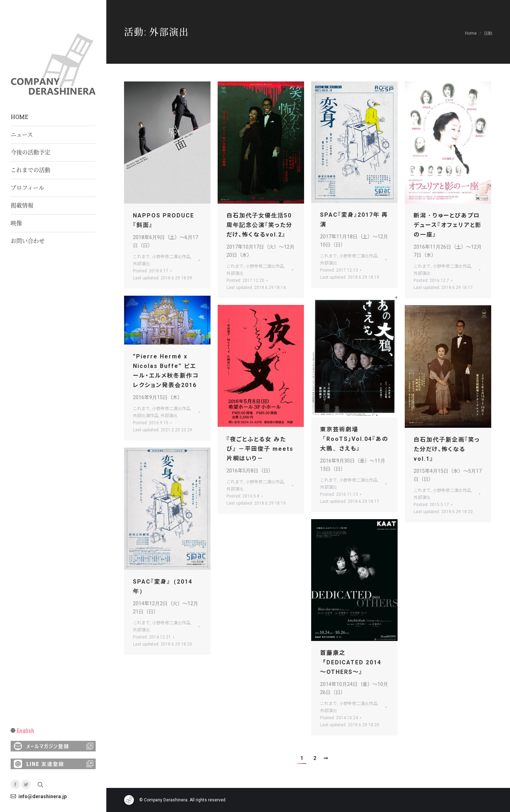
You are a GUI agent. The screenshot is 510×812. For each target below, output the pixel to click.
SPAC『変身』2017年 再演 (354, 220)
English (25, 731)
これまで (141, 257)
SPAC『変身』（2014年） (163, 586)
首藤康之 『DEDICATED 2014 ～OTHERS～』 (351, 662)
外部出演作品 (146, 416)
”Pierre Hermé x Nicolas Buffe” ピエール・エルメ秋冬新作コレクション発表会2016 (166, 371)
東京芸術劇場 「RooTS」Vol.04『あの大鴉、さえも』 (354, 439)
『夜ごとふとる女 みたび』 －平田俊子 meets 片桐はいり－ (260, 449)
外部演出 (141, 264)
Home (471, 33)
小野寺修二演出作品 (171, 257)
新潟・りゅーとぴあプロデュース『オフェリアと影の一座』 (448, 225)
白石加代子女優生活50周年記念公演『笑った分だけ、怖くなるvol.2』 (259, 225)
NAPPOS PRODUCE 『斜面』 (164, 220)
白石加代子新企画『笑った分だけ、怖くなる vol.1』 (447, 449)
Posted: (151, 271)
